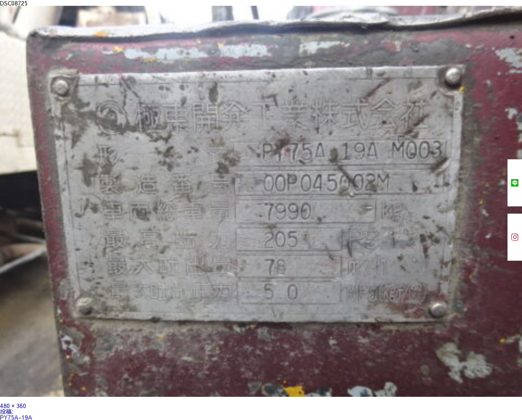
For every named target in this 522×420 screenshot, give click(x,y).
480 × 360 (13, 406)
